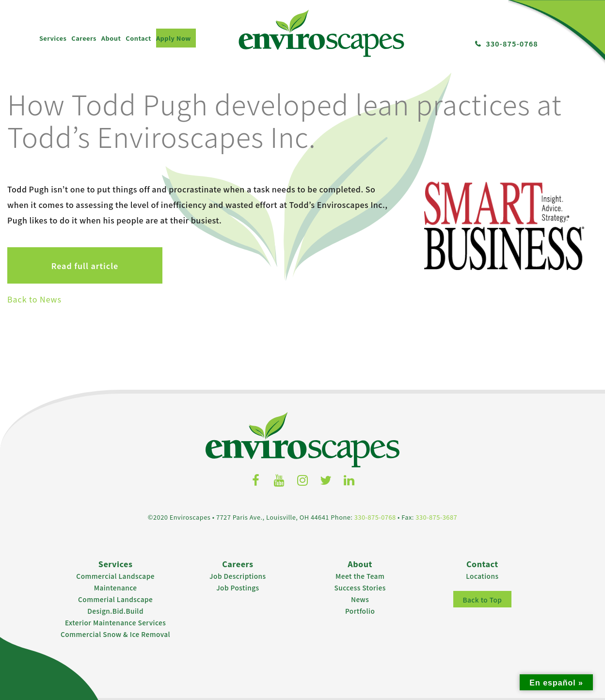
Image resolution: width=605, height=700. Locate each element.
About (111, 38)
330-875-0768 (512, 43)
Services (53, 38)
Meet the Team (360, 576)
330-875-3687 (436, 517)
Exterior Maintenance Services (115, 622)
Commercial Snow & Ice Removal (115, 634)
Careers (84, 38)
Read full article (85, 266)
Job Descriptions (238, 576)
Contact (138, 38)
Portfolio (360, 611)
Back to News (34, 299)
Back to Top (482, 600)
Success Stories (360, 588)
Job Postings (238, 588)
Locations (482, 576)
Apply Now (174, 38)
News (360, 599)
